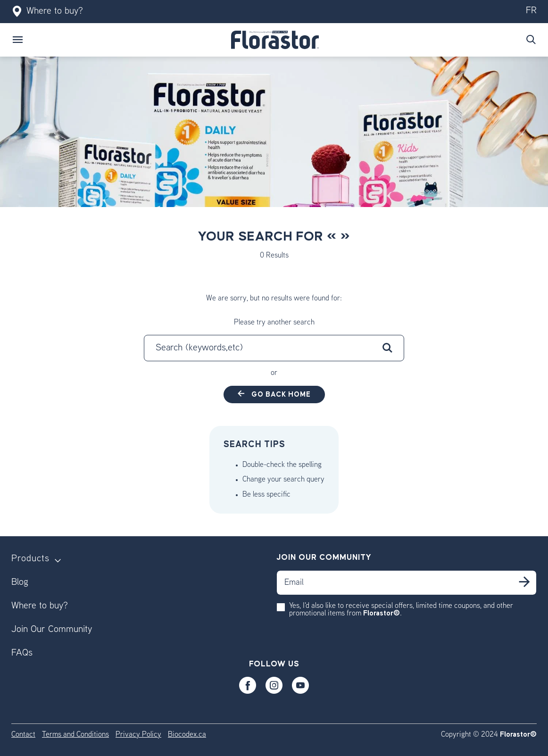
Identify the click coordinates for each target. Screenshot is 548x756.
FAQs (22, 653)
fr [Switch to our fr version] (531, 11)
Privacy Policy (138, 735)
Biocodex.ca (187, 735)
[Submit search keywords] (531, 40)
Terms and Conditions (75, 735)
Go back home (280, 395)
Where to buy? (47, 12)
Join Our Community (52, 630)
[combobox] (274, 348)
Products (30, 559)
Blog (20, 583)
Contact (23, 735)
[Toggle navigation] (18, 40)
